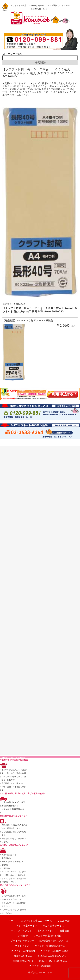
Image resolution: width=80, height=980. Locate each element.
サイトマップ (22, 946)
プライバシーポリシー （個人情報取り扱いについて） (40, 941)
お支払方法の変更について (52, 956)
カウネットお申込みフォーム (37, 921)
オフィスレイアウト (22, 931)
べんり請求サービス (53, 926)
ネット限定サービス (27, 926)
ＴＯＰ (12, 921)
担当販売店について (23, 961)
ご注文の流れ (64, 921)
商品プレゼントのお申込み (53, 961)
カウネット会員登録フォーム (50, 946)
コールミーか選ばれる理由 (48, 936)
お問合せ (23, 936)
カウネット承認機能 (40, 966)
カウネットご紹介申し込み (55, 951)
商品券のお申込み (23, 956)
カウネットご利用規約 (23, 951)
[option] (40, 202)
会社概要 (64, 931)
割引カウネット (46, 931)
